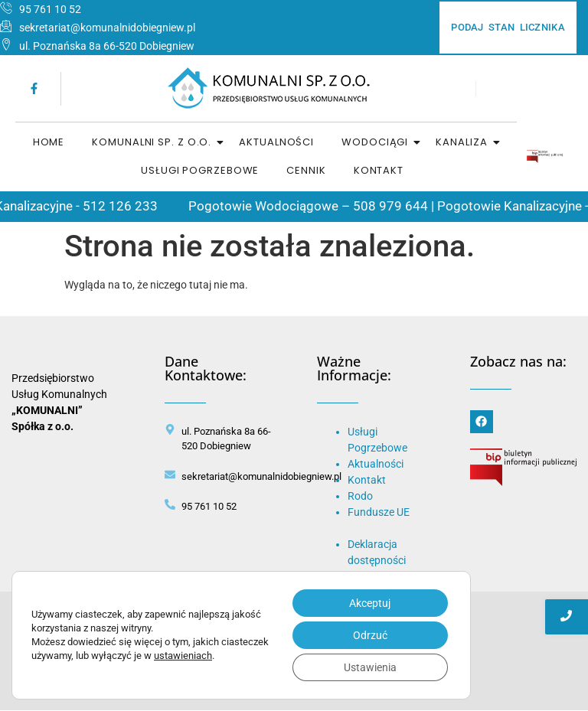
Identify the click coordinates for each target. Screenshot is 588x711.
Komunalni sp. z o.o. (152, 142)
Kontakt (379, 170)
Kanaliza (462, 142)
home (49, 142)
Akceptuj (370, 603)
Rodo (360, 496)
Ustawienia (370, 667)
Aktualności (276, 142)
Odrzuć (370, 635)
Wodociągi (376, 142)
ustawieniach (183, 656)
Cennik (306, 170)
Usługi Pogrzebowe (200, 170)
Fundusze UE (379, 512)
